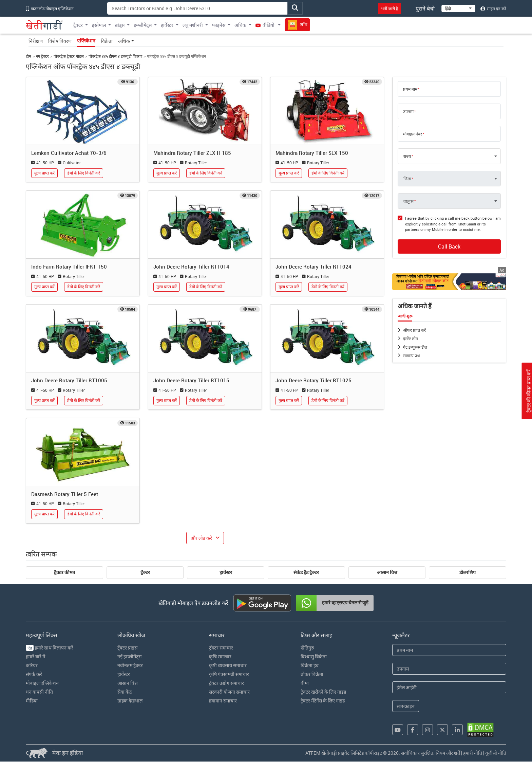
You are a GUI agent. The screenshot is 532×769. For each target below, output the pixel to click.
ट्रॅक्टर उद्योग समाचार (226, 683)
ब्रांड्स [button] (120, 25)
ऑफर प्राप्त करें (414, 330)
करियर (32, 665)
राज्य (407, 156)
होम (28, 56)
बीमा (305, 683)
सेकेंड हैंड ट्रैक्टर (306, 572)
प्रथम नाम (410, 89)
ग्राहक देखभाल (130, 701)
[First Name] (449, 650)
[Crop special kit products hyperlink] (449, 282)
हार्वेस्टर (226, 572)
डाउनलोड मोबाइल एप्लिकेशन (50, 8)
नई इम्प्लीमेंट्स (129, 656)
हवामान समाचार (223, 701)
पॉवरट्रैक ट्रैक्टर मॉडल (69, 56)
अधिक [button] (240, 25)
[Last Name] (449, 669)
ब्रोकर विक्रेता (312, 674)
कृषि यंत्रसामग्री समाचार (229, 674)
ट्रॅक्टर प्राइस (127, 648)
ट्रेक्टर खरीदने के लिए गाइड (323, 692)
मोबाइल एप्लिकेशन (42, 683)
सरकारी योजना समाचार (229, 692)
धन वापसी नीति (39, 692)
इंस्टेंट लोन (411, 338)
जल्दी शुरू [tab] (405, 316)
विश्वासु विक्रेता (314, 656)
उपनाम (408, 111)
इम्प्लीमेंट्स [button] (143, 25)
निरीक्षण (36, 41)
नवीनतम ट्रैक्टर (130, 665)
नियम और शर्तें (448, 753)
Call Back (449, 246)
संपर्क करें (34, 674)
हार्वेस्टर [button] (167, 25)
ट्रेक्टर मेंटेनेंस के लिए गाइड (323, 701)
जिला (407, 179)
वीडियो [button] (265, 25)
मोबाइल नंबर (413, 134)
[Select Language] (458, 8)
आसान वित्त (387, 572)
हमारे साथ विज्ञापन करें (50, 648)
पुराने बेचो (425, 8)
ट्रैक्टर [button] (78, 25)
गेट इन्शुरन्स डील (415, 347)
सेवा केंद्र (125, 692)
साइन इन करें (493, 8)
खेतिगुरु (307, 648)
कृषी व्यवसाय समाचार (228, 665)
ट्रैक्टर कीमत (64, 572)
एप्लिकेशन (86, 41)
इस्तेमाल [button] (99, 25)
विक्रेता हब (310, 665)
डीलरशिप (468, 572)
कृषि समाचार (220, 656)
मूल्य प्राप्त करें (44, 173)
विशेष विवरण (60, 41)
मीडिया (32, 701)
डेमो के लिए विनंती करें (84, 173)
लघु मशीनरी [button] (193, 25)
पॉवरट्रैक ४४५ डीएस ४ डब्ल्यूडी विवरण (115, 56)
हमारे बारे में (35, 656)
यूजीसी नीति (496, 753)
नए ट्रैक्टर (42, 56)
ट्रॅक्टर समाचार (221, 648)
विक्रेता (107, 41)
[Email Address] (449, 687)
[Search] (197, 8)
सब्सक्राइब (406, 706)
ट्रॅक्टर (145, 572)
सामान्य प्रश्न (411, 355)
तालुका (408, 201)
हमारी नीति (473, 753)
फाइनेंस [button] (219, 25)
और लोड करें (201, 538)
